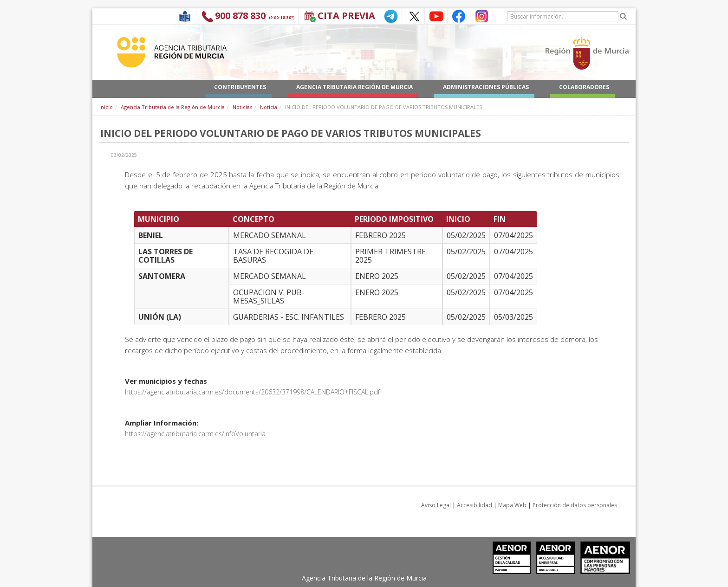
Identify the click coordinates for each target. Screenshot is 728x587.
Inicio (106, 107)
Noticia (269, 107)
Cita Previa (346, 16)
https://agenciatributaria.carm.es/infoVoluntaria (195, 434)
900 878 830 (240, 16)
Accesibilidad (474, 505)
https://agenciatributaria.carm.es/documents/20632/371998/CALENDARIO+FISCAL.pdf (252, 392)
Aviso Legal (436, 505)
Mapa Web (512, 505)
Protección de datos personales (575, 505)
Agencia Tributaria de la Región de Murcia (173, 107)
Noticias (242, 107)
